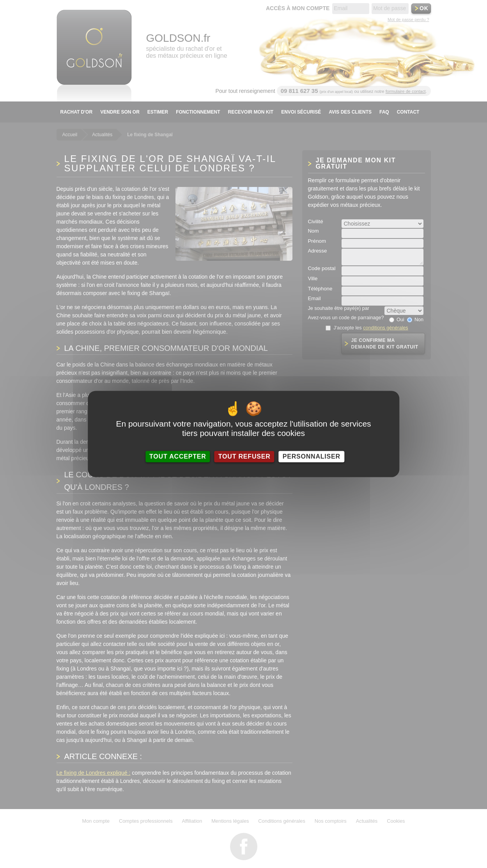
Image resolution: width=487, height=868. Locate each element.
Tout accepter (178, 456)
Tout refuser (244, 456)
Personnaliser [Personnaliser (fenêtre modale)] (312, 456)
